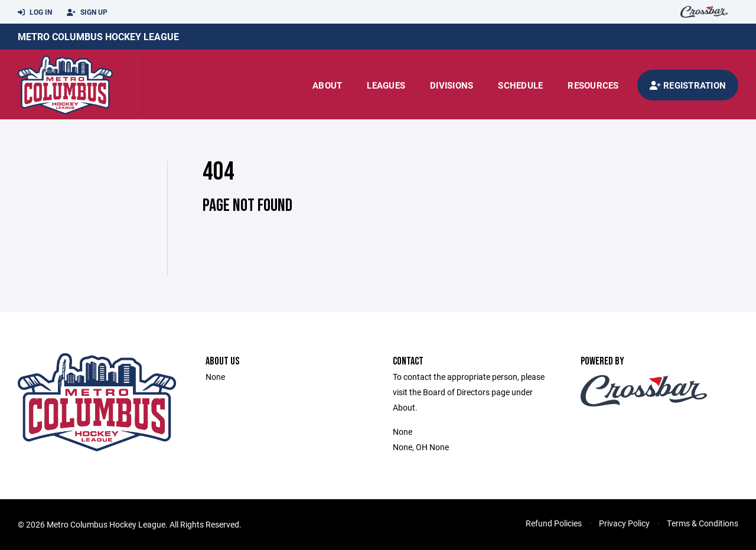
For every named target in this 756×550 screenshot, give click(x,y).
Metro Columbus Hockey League (98, 36)
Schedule (520, 85)
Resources (593, 85)
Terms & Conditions (703, 523)
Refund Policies (554, 523)
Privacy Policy (624, 523)
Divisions (452, 85)
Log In (35, 12)
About (327, 85)
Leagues (386, 85)
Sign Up (87, 12)
